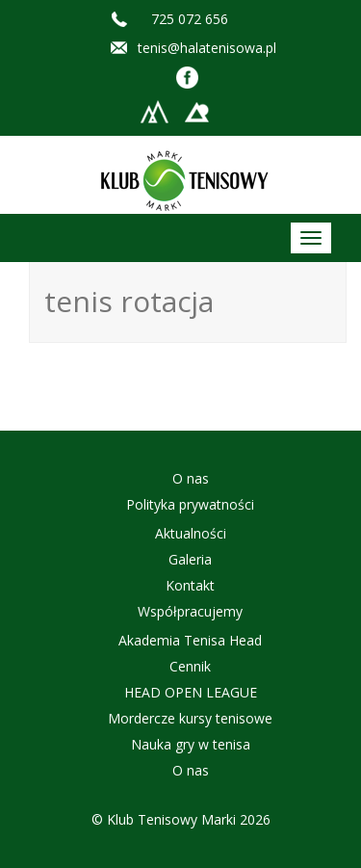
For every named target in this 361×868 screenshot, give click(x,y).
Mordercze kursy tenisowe (190, 718)
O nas (191, 478)
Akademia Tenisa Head (190, 640)
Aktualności (191, 533)
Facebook (187, 78)
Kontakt (190, 585)
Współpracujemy (190, 611)
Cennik (190, 666)
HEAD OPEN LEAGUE (191, 692)
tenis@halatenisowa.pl (207, 48)
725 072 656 (190, 19)
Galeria (190, 559)
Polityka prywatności (190, 504)
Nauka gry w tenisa (191, 744)
